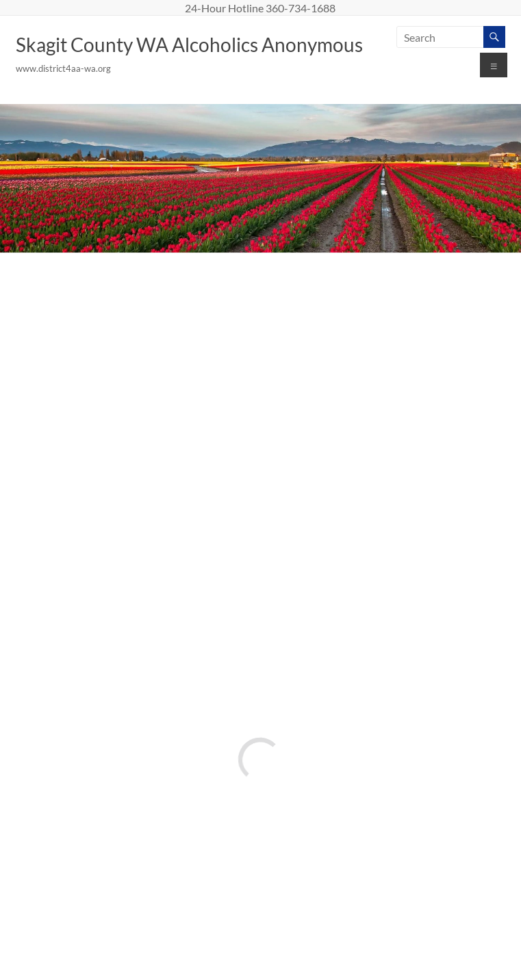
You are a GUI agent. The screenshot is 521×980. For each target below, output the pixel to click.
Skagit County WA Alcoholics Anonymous (189, 44)
